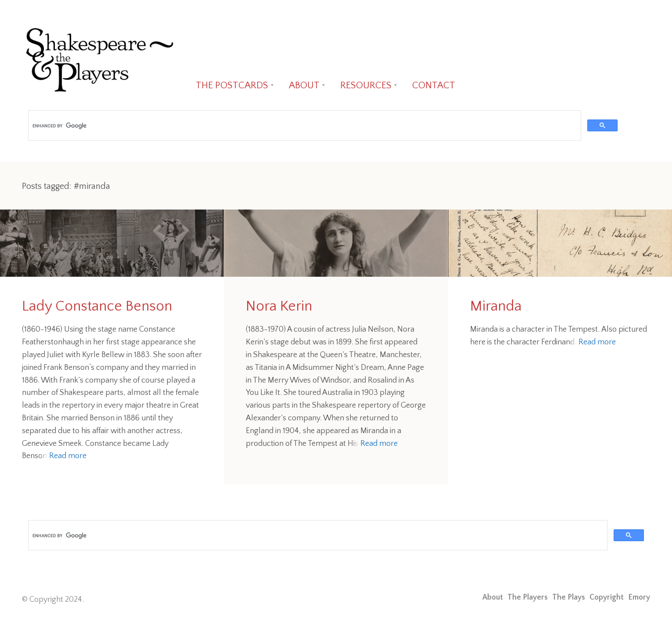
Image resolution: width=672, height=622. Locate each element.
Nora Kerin (279, 306)
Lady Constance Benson (97, 306)
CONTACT (434, 85)
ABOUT (304, 85)
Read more (68, 456)
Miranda (496, 306)
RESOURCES (366, 85)
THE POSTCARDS (232, 85)
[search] (304, 126)
